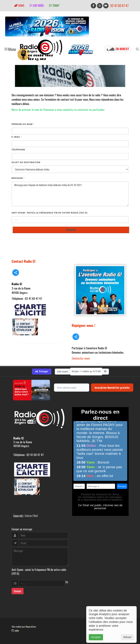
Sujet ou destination (26, 162)
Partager (42, 372)
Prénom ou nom (23, 124)
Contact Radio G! (24, 261)
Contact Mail (31, 516)
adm (15, 630)
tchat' (54, 6)
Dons (19, 6)
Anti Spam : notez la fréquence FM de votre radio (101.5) (50, 213)
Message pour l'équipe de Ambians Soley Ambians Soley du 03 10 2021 (70, 194)
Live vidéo (37, 6)
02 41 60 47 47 (119, 6)
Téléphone (18, 150)
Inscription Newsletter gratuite (112, 387)
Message (18, 178)
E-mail (17, 137)
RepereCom (31, 627)
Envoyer (18, 591)
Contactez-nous (81, 358)
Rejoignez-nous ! (84, 325)
